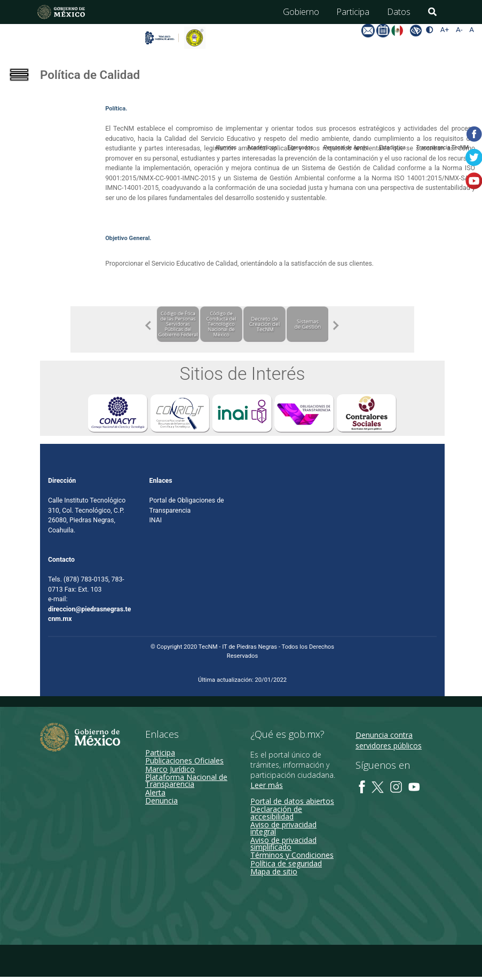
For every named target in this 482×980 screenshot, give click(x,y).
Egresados (300, 148)
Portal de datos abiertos (292, 802)
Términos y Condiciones (292, 855)
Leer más (267, 786)
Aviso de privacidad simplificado (283, 843)
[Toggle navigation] (27, 87)
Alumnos (226, 148)
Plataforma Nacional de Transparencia (186, 781)
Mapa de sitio (274, 872)
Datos (399, 12)
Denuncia (161, 801)
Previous (148, 325)
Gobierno (301, 12)
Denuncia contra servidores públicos (389, 741)
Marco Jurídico (170, 769)
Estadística (392, 148)
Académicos (262, 148)
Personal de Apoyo (346, 148)
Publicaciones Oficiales (184, 761)
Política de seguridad (286, 863)
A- (459, 30)
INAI (156, 521)
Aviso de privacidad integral (283, 828)
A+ (445, 30)
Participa (353, 12)
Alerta (155, 792)
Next (336, 325)
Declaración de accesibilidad (276, 813)
